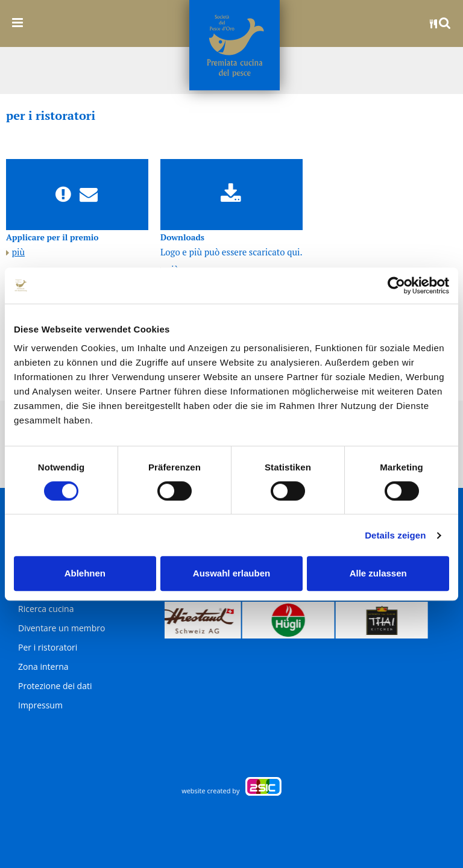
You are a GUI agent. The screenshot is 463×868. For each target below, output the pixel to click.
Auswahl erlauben (231, 573)
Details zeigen (395, 535)
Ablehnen (85, 573)
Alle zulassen (378, 573)
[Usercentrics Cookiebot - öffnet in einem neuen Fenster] (396, 286)
